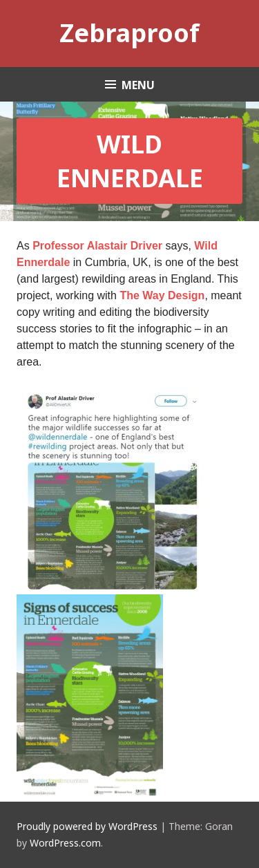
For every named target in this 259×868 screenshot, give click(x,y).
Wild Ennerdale (130, 161)
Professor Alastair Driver (97, 246)
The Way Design (162, 295)
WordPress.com (65, 843)
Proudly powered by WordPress (87, 826)
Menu (138, 85)
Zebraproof (129, 33)
